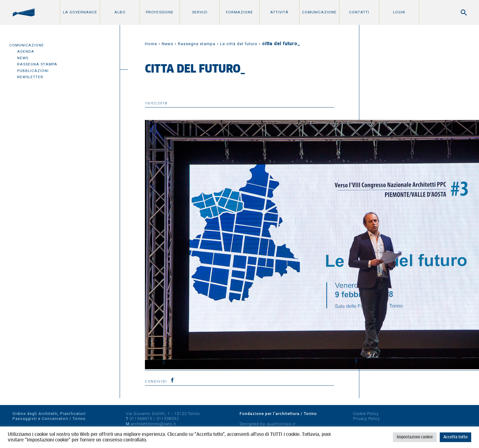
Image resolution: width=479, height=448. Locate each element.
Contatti (359, 12)
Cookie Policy (366, 414)
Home (151, 44)
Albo (120, 12)
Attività (279, 12)
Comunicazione (319, 12)
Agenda (26, 51)
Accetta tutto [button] (455, 437)
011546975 (141, 419)
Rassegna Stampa (37, 64)
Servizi (200, 12)
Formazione (239, 12)
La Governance (80, 12)
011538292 (168, 419)
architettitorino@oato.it (153, 424)
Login (399, 12)
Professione (160, 12)
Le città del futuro (239, 44)
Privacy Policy (366, 419)
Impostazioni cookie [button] (415, 437)
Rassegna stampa (197, 44)
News (23, 58)
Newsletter (30, 77)
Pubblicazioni (33, 71)
